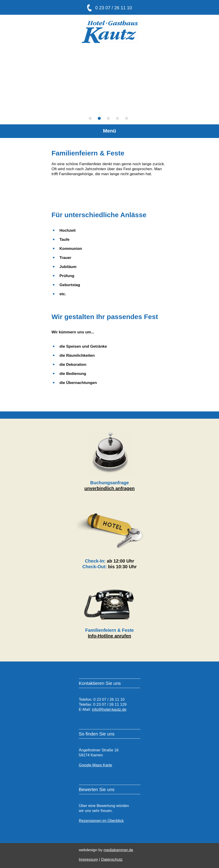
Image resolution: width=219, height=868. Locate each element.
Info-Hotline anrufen (110, 636)
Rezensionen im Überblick (101, 821)
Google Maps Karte (96, 765)
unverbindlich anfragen (109, 488)
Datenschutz (112, 859)
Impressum (88, 859)
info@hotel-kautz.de (109, 709)
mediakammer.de (118, 850)
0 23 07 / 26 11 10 (114, 8)
